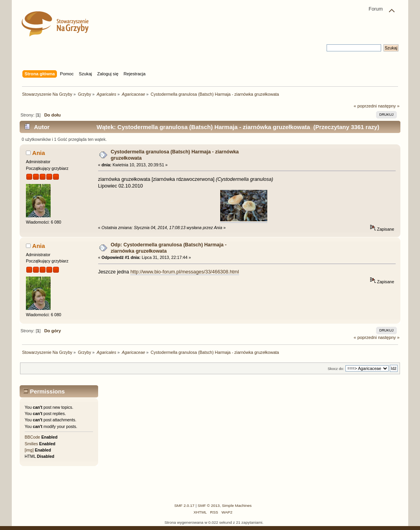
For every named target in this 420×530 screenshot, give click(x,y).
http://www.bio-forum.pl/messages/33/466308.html (185, 272)
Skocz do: (336, 369)
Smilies (31, 444)
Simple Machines (237, 505)
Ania (38, 153)
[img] (29, 450)
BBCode (32, 437)
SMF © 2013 (209, 505)
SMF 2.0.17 (184, 505)
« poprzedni (365, 106)
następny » (389, 106)
